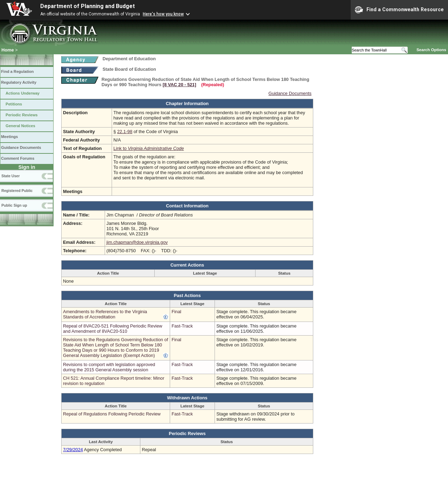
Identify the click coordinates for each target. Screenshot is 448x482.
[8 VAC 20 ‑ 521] (180, 85)
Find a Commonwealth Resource (399, 10)
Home (8, 50)
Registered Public (17, 191)
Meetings (9, 137)
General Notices (20, 126)
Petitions (14, 104)
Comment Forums (18, 158)
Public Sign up (14, 205)
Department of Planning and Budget (87, 6)
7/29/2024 (73, 450)
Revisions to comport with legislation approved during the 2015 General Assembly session (109, 367)
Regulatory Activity (19, 82)
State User (10, 176)
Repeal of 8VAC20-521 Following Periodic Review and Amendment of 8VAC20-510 (113, 329)
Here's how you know (163, 14)
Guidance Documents (21, 147)
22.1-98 (125, 132)
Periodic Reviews (22, 115)
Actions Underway (23, 93)
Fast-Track (182, 326)
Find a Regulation (17, 71)
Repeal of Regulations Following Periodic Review (112, 414)
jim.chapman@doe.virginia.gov (137, 242)
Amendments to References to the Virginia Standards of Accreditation (105, 314)
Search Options (431, 50)
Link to (149, 148)
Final (176, 312)
